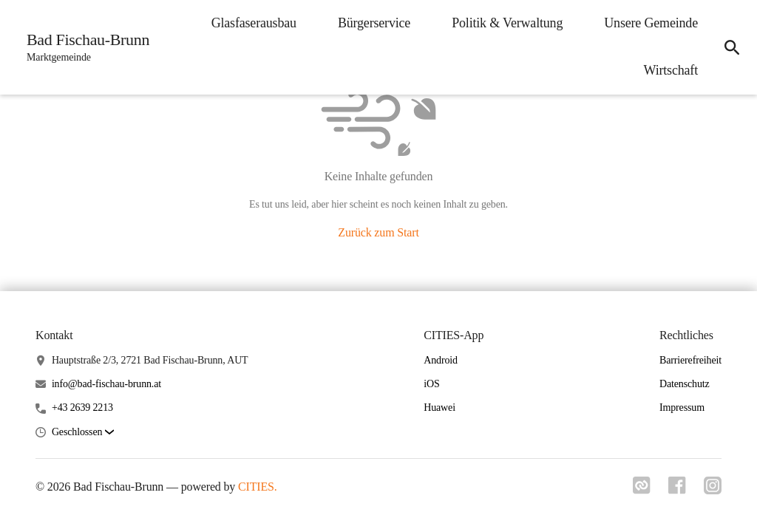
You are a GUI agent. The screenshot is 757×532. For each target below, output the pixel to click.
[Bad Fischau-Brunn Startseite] (84, 47)
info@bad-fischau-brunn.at (106, 384)
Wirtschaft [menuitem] (671, 70)
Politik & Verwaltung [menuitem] (507, 23)
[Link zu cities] (642, 490)
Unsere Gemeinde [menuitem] (651, 23)
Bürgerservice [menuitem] (374, 23)
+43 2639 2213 (82, 407)
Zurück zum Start (378, 232)
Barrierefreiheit (690, 360)
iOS (431, 384)
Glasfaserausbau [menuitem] (254, 23)
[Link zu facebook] (677, 490)
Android (441, 360)
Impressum (682, 407)
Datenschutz (685, 384)
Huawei (439, 407)
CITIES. (258, 487)
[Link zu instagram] (713, 490)
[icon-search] (732, 47)
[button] (83, 433)
